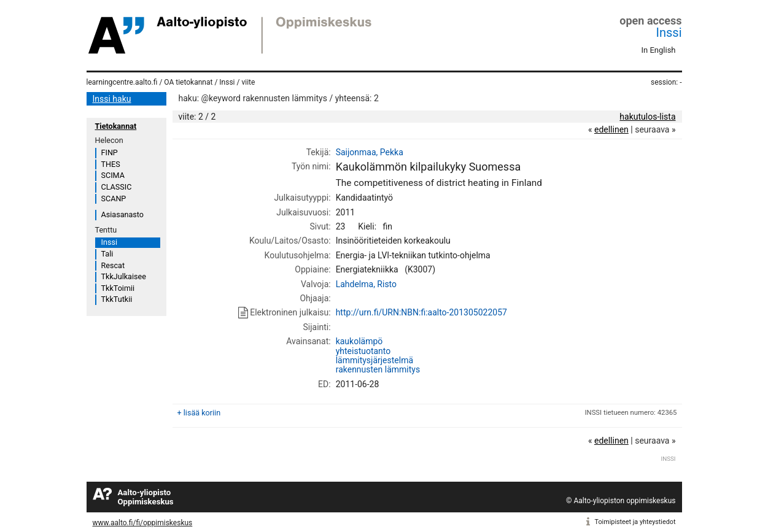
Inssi (669, 33)
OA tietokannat (188, 82)
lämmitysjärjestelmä (374, 360)
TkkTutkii (117, 299)
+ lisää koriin (199, 413)
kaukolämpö (359, 341)
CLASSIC (117, 187)
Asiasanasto (122, 214)
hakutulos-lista (647, 117)
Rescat (113, 265)
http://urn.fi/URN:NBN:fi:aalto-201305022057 (421, 312)
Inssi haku (112, 99)
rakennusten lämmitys (378, 369)
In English (659, 50)
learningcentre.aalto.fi (122, 82)
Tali (107, 254)
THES (111, 164)
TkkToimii (118, 288)
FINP (110, 152)
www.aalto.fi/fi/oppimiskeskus (143, 523)
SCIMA (113, 175)
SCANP (114, 199)
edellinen (611, 129)
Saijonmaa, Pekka (370, 152)
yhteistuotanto (363, 351)
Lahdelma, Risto (366, 284)
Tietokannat (116, 126)
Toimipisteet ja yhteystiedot (635, 522)
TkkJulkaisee (124, 276)
